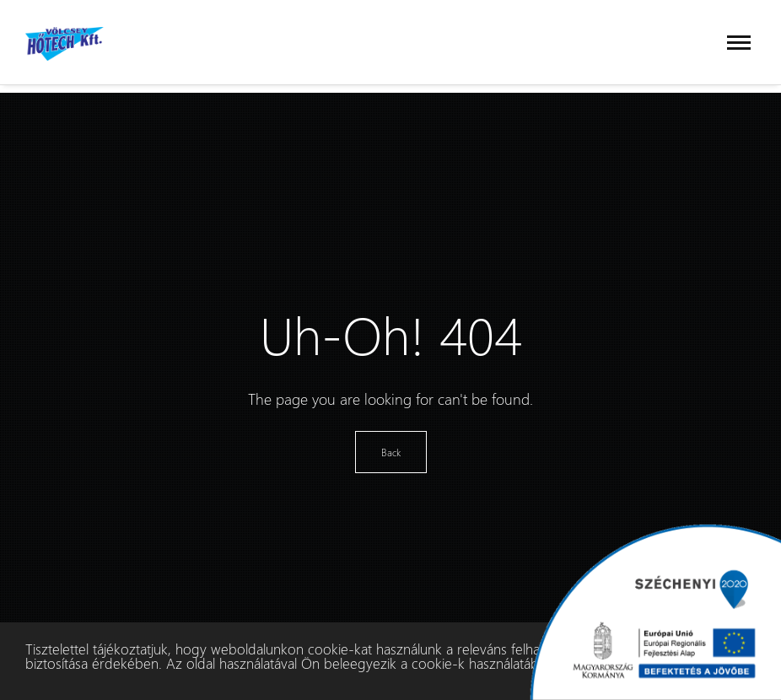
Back (391, 452)
